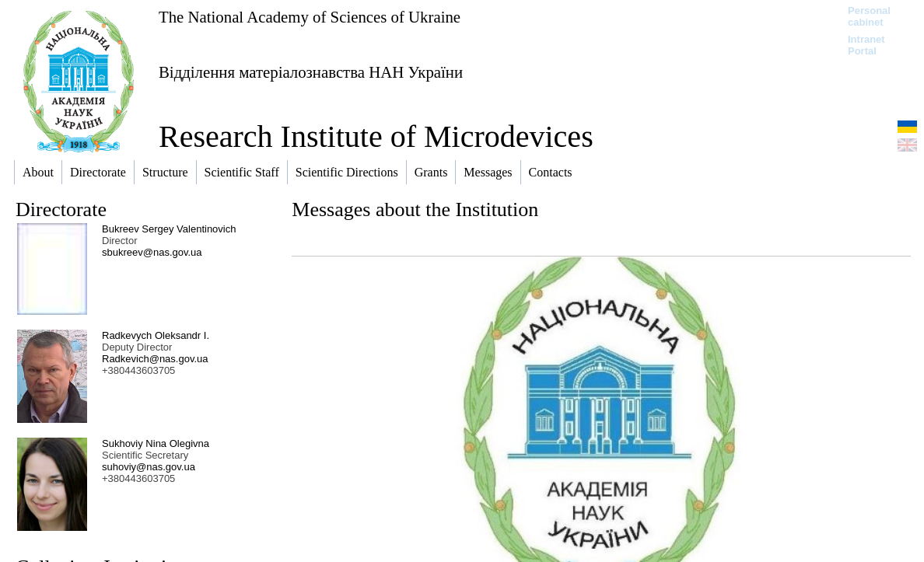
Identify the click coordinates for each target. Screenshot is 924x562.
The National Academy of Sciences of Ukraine (310, 17)
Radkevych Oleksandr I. (156, 335)
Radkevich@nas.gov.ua (155, 359)
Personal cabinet (869, 16)
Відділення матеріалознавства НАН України (311, 72)
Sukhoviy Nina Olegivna (156, 443)
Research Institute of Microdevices (376, 136)
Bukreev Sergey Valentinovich (169, 229)
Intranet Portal (866, 45)
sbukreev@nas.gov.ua (152, 252)
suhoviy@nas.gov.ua (149, 467)
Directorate (61, 209)
